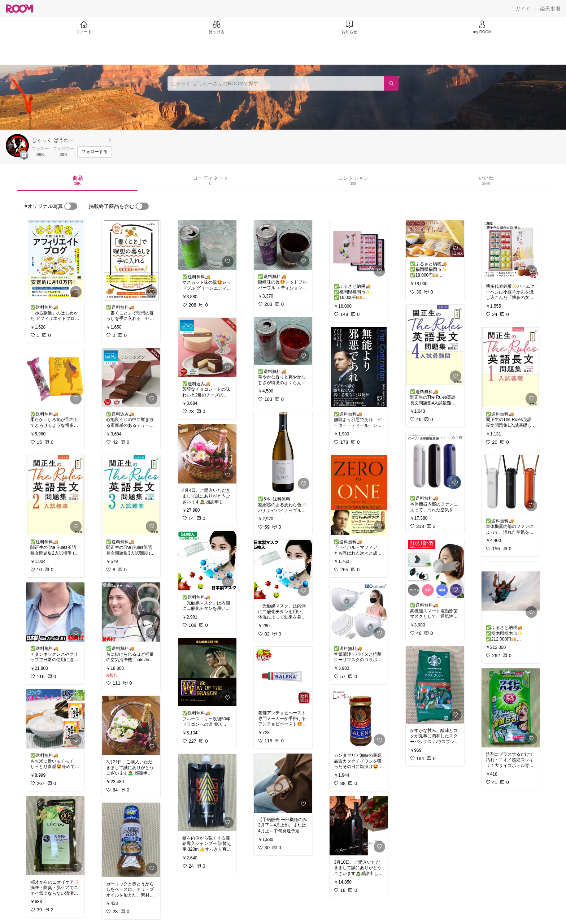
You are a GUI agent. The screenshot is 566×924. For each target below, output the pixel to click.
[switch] (71, 206)
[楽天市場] (550, 9)
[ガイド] (523, 9)
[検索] (391, 83)
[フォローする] (95, 152)
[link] (55, 260)
